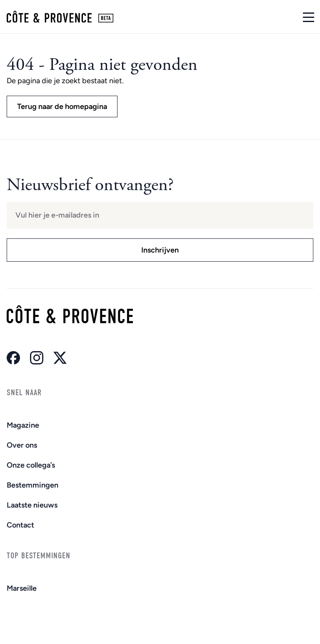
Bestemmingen (32, 485)
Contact (20, 525)
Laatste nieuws (32, 505)
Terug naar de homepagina (62, 107)
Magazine (23, 425)
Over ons (22, 445)
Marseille (22, 588)
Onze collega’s (31, 465)
